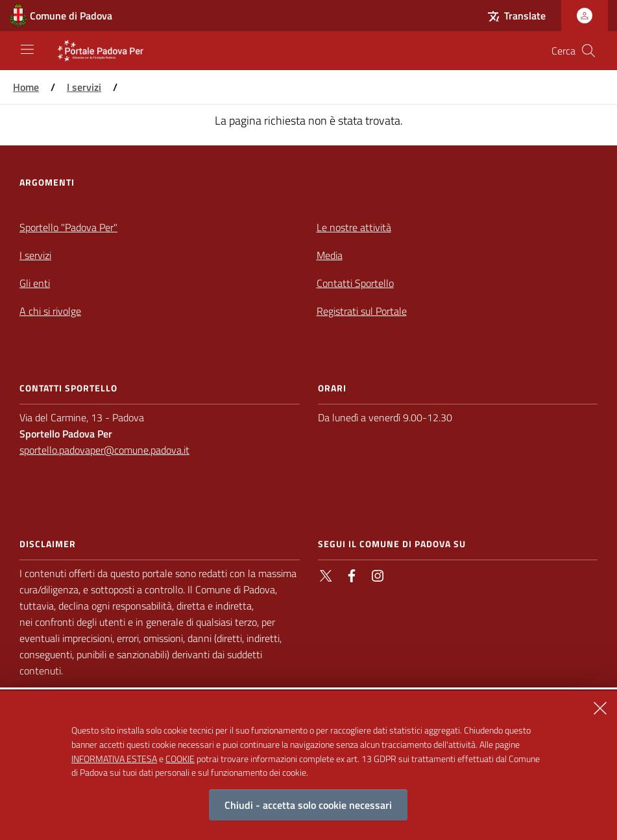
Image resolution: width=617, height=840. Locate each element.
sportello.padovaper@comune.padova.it (104, 450)
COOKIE (180, 768)
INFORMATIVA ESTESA (114, 768)
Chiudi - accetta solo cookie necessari (308, 815)
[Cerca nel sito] (588, 51)
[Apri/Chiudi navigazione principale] (27, 49)
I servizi (84, 87)
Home (26, 87)
